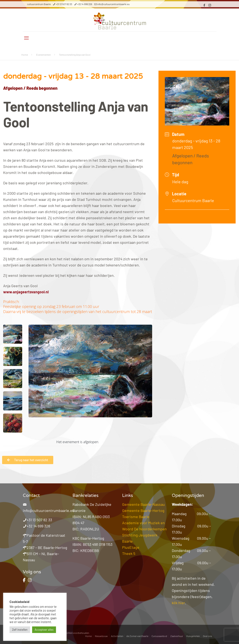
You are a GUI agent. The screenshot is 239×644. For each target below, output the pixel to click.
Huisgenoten (193, 636)
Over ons (208, 636)
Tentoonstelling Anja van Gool (75, 55)
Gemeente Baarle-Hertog (143, 510)
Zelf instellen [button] (20, 630)
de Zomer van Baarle (137, 636)
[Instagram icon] (210, 5)
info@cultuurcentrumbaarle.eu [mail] (113, 4)
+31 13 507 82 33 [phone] (64, 4)
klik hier (178, 603)
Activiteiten (117, 636)
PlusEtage (131, 547)
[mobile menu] (26, 38)
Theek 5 (129, 553)
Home (25, 55)
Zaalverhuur (177, 636)
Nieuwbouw (101, 636)
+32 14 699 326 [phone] (85, 4)
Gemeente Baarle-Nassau (143, 504)
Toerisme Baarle (136, 517)
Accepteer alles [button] (44, 630)
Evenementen (43, 55)
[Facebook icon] (204, 5)
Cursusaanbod (159, 636)
